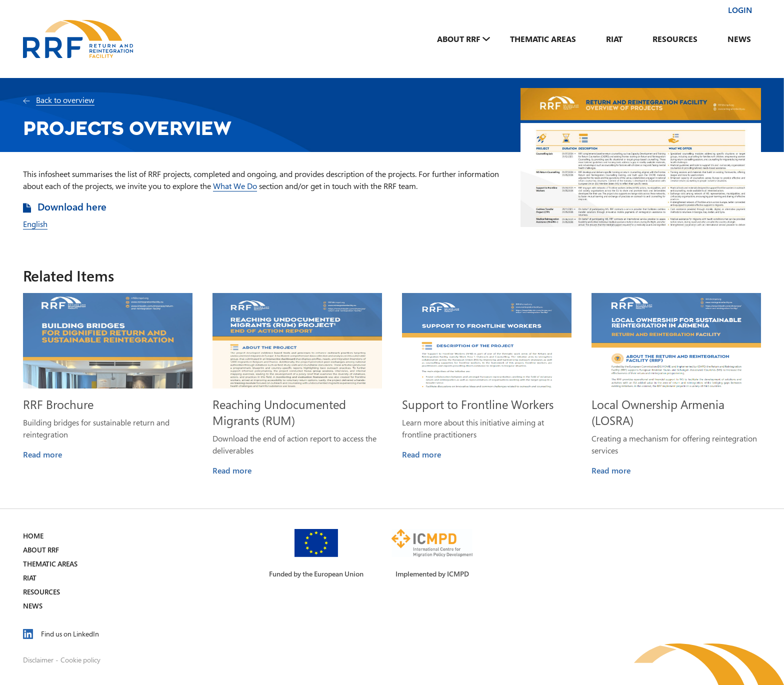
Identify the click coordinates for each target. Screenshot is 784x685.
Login (740, 10)
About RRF (458, 39)
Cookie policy (80, 660)
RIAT (614, 39)
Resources (675, 39)
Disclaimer (38, 660)
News (739, 39)
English (35, 224)
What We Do (235, 186)
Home (33, 536)
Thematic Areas (543, 39)
